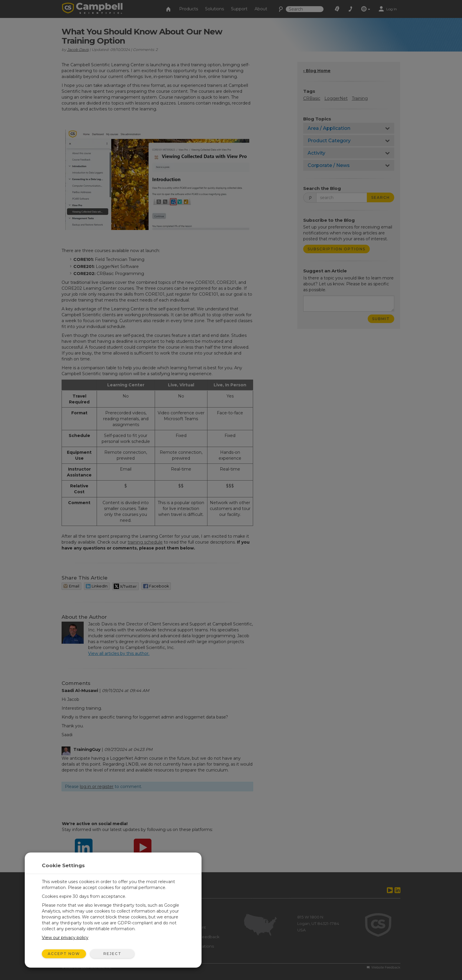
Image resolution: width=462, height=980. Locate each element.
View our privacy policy (65, 938)
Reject (112, 954)
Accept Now (64, 954)
